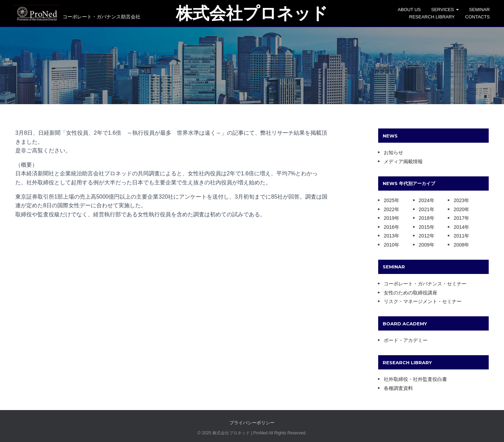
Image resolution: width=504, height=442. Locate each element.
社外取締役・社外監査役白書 (415, 379)
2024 (424, 200)
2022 (389, 209)
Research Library (436, 17)
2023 (459, 200)
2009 (424, 245)
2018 (424, 218)
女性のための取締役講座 (410, 293)
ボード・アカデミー (406, 340)
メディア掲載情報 (403, 161)
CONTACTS (482, 17)
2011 (459, 236)
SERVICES (449, 10)
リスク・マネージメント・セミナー (423, 301)
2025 (389, 200)
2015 (424, 227)
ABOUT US (413, 10)
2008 (459, 245)
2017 (459, 218)
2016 (389, 227)
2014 (459, 227)
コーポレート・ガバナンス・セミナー (425, 284)
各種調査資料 (398, 388)
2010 (389, 245)
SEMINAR (483, 10)
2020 (459, 209)
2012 (424, 236)
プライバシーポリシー (252, 423)
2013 (389, 236)
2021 (424, 209)
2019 (389, 218)
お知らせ (393, 152)
